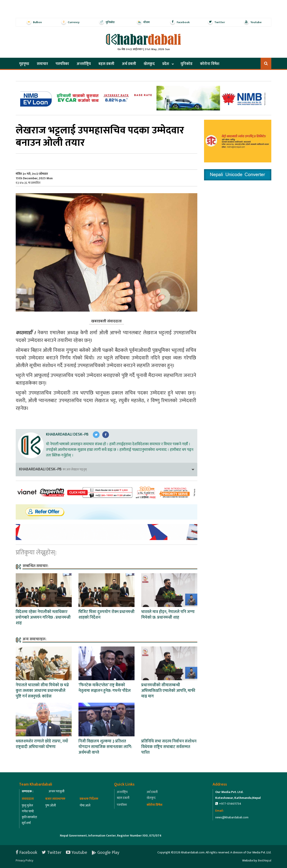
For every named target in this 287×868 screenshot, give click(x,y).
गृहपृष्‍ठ (24, 64)
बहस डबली (106, 64)
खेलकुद (149, 64)
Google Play (105, 852)
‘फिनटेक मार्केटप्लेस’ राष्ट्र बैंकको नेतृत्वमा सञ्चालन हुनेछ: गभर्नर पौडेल (105, 688)
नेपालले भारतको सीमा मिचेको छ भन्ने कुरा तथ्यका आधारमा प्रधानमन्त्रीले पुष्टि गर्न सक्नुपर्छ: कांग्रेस (42, 691)
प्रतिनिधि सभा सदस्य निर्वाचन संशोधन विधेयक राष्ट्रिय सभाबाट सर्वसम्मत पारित (169, 747)
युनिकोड (186, 64)
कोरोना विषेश (210, 64)
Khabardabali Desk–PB (67, 434)
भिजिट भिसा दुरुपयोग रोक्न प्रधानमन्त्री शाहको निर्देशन (107, 615)
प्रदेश (166, 64)
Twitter (52, 852)
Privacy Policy (24, 860)
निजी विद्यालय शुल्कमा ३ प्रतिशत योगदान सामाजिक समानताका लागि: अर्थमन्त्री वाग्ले (105, 747)
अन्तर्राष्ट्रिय (84, 64)
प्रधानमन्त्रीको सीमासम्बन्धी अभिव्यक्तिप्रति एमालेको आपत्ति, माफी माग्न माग (168, 691)
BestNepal (265, 860)
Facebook (26, 852)
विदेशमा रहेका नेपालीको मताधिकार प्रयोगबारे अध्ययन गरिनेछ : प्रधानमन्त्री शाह (43, 618)
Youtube (77, 852)
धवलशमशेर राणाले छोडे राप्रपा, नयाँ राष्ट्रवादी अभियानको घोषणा (42, 744)
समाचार (42, 64)
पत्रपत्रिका (62, 64)
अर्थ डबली (129, 64)
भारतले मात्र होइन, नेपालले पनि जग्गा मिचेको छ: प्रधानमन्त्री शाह (168, 615)
